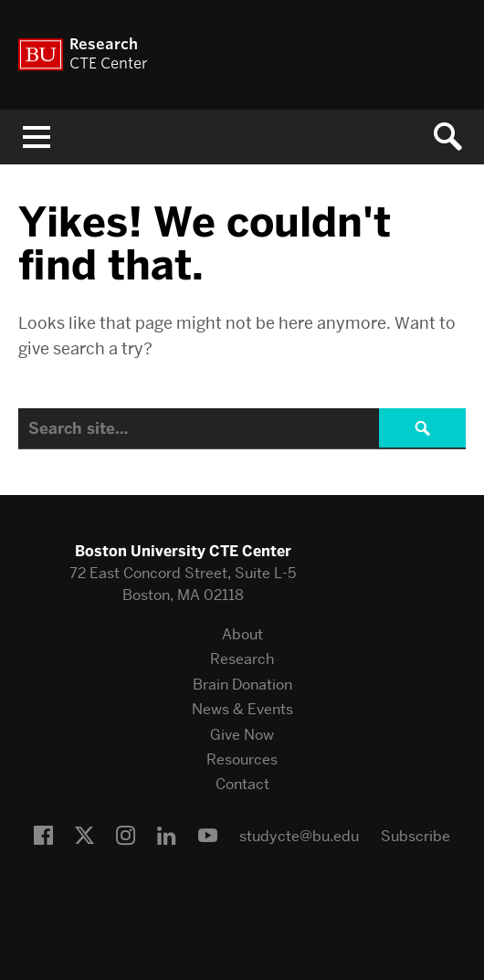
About (242, 634)
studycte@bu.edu (299, 836)
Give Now (242, 735)
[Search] (242, 428)
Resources (242, 759)
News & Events (242, 709)
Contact (242, 784)
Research (242, 659)
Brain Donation (242, 685)
